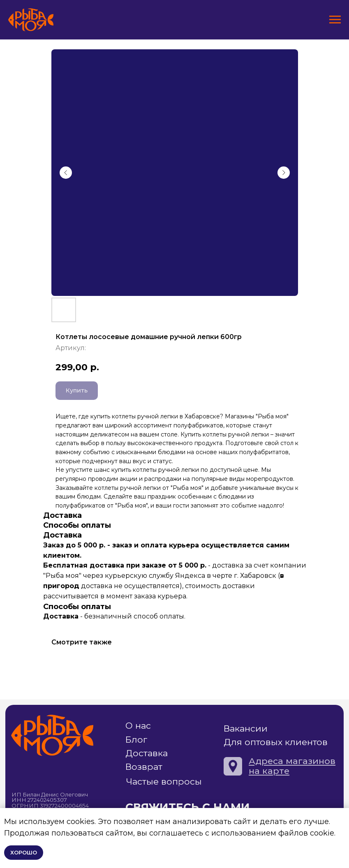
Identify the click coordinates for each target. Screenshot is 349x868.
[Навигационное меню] (335, 20)
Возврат (144, 766)
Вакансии (246, 728)
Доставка (147, 753)
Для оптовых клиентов (276, 742)
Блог (136, 739)
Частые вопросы (164, 781)
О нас (138, 725)
